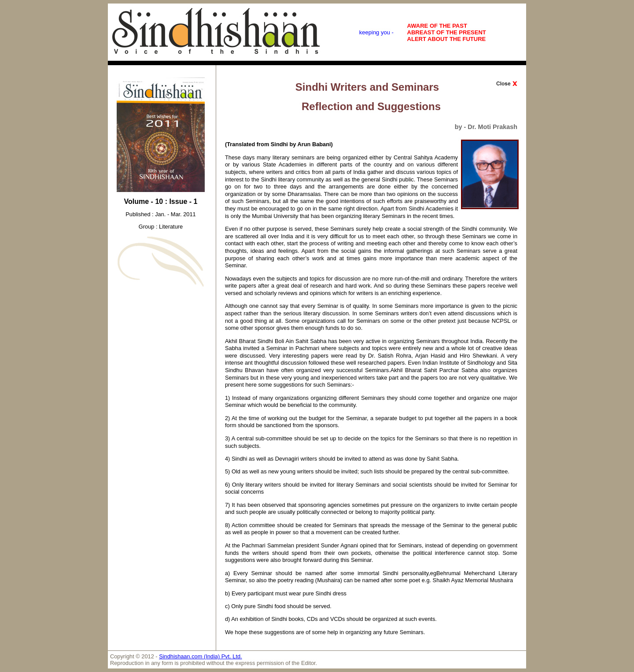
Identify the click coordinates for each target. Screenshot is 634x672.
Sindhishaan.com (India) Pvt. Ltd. (201, 656)
